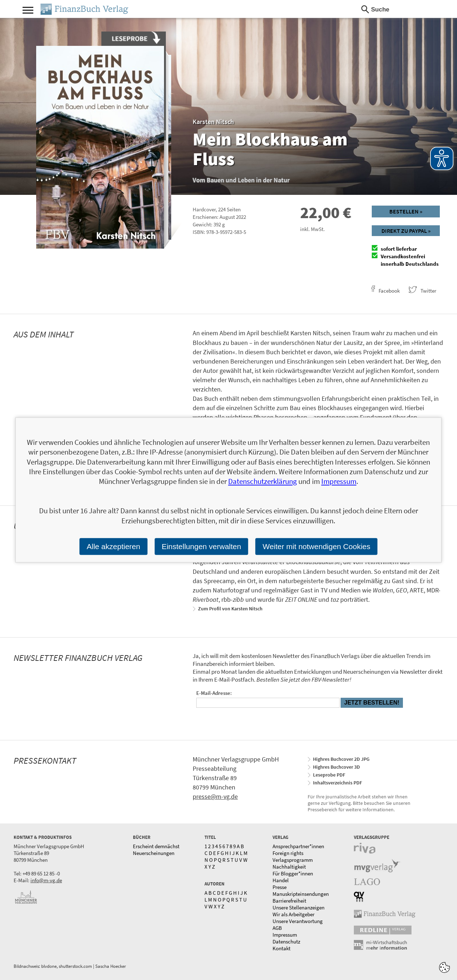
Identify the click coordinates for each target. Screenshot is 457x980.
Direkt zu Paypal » (406, 231)
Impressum (285, 935)
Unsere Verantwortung (298, 921)
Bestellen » (406, 211)
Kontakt (282, 948)
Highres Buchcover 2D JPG (341, 759)
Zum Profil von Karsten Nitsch (230, 609)
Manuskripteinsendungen (301, 894)
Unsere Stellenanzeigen (299, 907)
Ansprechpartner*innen (298, 846)
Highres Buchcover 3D (336, 767)
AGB (277, 928)
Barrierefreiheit (289, 901)
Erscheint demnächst (156, 846)
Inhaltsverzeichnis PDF (338, 783)
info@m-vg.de (46, 880)
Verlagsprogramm (293, 860)
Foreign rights (288, 853)
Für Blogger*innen (293, 873)
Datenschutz (286, 941)
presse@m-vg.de (215, 796)
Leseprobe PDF (329, 775)
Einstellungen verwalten (201, 546)
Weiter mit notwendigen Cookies (316, 546)
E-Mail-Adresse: (214, 693)
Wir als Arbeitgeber (294, 914)
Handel (281, 880)
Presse (280, 887)
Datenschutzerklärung (263, 482)
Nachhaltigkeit (289, 867)
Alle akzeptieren (113, 546)
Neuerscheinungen (154, 853)
